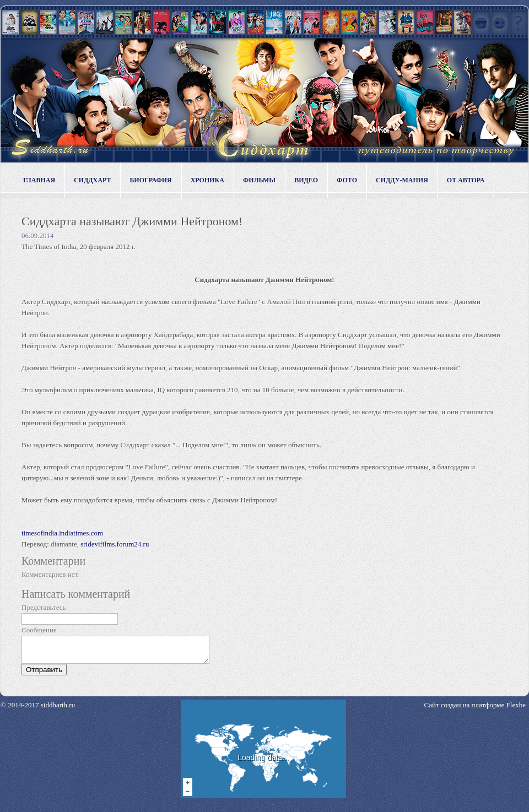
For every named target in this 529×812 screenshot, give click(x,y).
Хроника (207, 180)
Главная (39, 180)
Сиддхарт (92, 180)
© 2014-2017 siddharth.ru (38, 710)
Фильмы (259, 180)
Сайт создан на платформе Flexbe (475, 710)
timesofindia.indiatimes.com (62, 533)
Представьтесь (44, 607)
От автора (466, 180)
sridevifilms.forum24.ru (115, 544)
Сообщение (39, 630)
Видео (306, 180)
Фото (347, 180)
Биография (150, 180)
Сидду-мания (402, 180)
